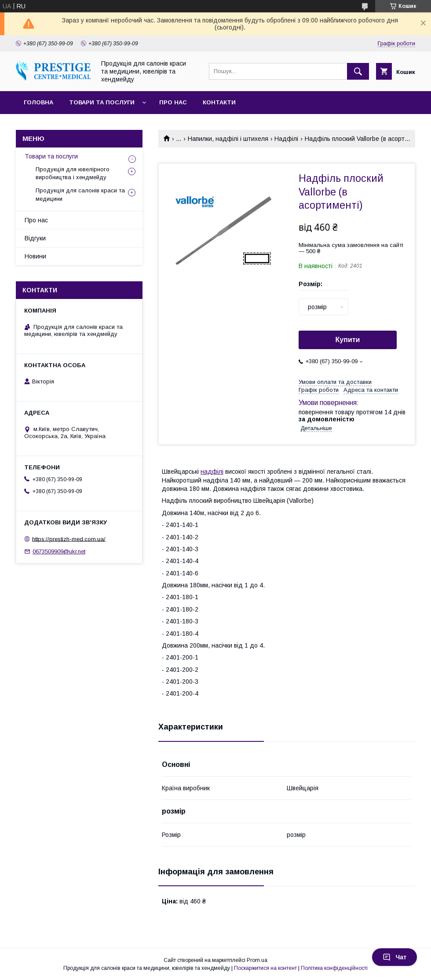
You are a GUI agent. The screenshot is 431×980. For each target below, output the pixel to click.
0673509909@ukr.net (59, 551)
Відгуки (35, 238)
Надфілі (286, 139)
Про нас (173, 102)
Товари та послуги (102, 102)
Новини (35, 256)
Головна (38, 102)
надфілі (212, 472)
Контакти (219, 102)
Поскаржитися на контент (265, 968)
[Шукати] (358, 71)
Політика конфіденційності (334, 968)
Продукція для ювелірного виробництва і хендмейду (73, 173)
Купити (348, 340)
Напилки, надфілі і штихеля (228, 139)
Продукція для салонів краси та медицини (80, 194)
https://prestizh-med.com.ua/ (69, 539)
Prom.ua (257, 960)
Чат (394, 957)
